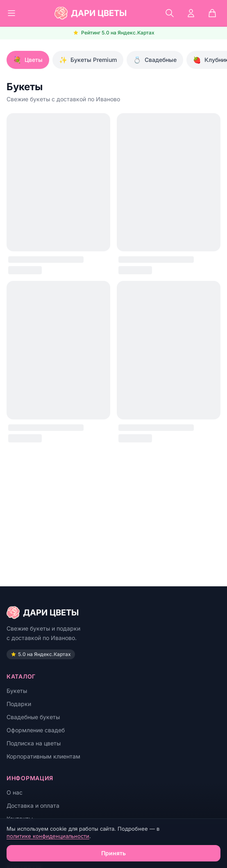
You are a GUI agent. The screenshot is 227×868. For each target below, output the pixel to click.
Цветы (28, 60)
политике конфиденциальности (48, 836)
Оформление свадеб (36, 730)
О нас (15, 792)
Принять (113, 853)
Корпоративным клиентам (43, 756)
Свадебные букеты (33, 717)
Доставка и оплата (33, 805)
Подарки (19, 704)
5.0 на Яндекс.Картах (41, 654)
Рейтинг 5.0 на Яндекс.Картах (114, 33)
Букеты (17, 691)
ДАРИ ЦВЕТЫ (43, 613)
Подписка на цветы (34, 743)
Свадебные (155, 60)
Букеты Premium (88, 60)
